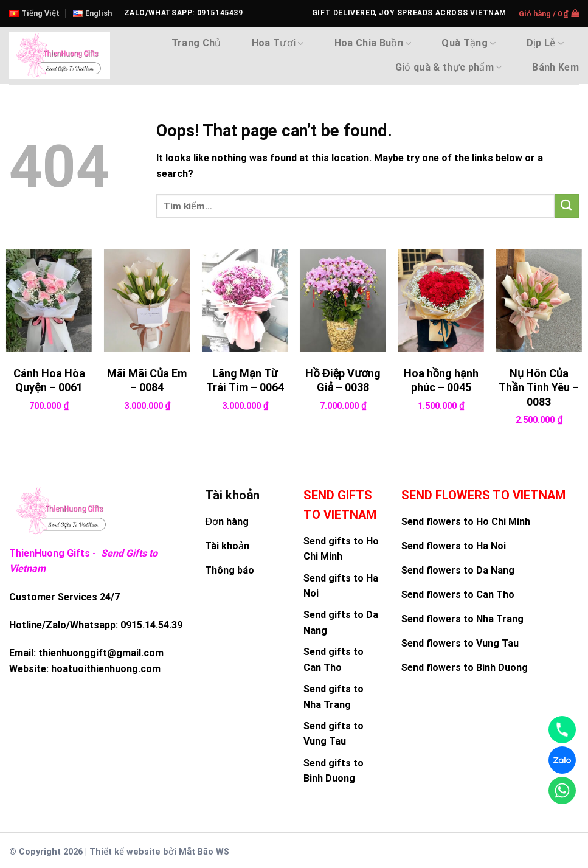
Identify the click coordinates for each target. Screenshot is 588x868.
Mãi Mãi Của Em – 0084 (147, 380)
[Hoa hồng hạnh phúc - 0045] (441, 300)
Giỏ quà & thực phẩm (449, 68)
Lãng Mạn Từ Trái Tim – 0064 (245, 380)
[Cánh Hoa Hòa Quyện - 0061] (49, 300)
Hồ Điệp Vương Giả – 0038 (343, 380)
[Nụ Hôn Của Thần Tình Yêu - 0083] (539, 300)
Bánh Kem (555, 67)
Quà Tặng (469, 43)
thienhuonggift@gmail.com (101, 653)
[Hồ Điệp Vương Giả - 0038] (343, 300)
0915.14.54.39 (151, 625)
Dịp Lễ (545, 43)
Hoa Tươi (278, 43)
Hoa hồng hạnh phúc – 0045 (441, 380)
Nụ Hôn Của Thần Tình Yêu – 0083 (539, 387)
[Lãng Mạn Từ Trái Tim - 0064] (245, 300)
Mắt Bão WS (204, 852)
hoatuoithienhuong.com (106, 669)
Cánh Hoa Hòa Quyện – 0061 (49, 380)
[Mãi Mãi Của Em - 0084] (147, 300)
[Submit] (567, 206)
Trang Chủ (196, 43)
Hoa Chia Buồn (373, 43)
